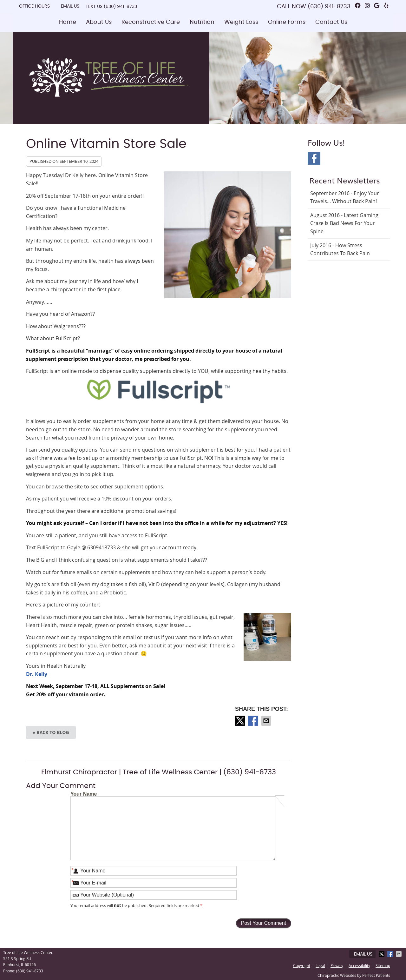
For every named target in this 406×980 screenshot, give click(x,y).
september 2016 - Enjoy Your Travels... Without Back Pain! (345, 197)
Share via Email (267, 721)
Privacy (337, 965)
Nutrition (202, 22)
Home (68, 22)
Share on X (241, 721)
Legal (320, 965)
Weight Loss (241, 22)
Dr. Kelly (37, 674)
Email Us (70, 6)
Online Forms (287, 22)
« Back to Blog (51, 732)
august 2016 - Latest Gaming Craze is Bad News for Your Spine (344, 223)
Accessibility (359, 965)
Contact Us (331, 22)
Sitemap (383, 965)
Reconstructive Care (151, 22)
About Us (99, 22)
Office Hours (34, 6)
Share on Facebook (254, 721)
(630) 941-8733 (120, 7)
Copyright (302, 965)
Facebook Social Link (314, 158)
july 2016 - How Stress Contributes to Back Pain (340, 249)
